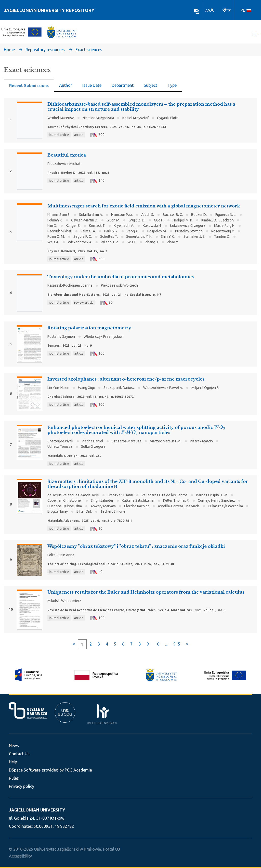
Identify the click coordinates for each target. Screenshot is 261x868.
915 (177, 645)
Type (172, 86)
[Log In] (227, 9)
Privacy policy (22, 786)
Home (9, 50)
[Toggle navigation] (255, 33)
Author (66, 86)
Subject (151, 86)
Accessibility (20, 856)
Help (13, 762)
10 (157, 645)
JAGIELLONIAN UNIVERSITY (37, 810)
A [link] (206, 11)
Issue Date (92, 86)
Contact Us (19, 754)
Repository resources (45, 50)
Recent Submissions (29, 86)
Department (123, 86)
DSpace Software (25, 770)
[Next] (187, 645)
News (14, 746)
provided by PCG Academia (67, 770)
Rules (14, 778)
